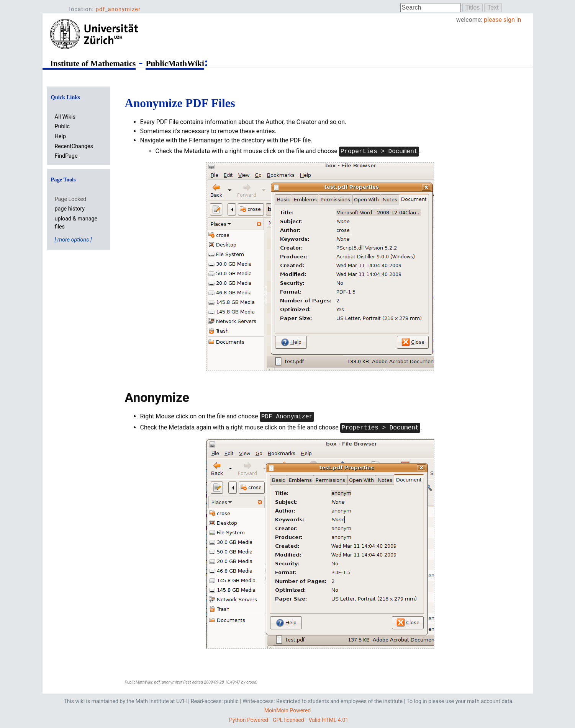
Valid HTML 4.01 (329, 720)
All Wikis (65, 117)
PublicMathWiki (175, 64)
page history (70, 209)
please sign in (502, 20)
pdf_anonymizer (118, 9)
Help (60, 136)
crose (251, 682)
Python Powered (249, 720)
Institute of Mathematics (93, 64)
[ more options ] (73, 240)
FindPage (66, 156)
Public (62, 127)
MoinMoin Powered (287, 710)
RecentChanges (74, 146)
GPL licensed (288, 720)
